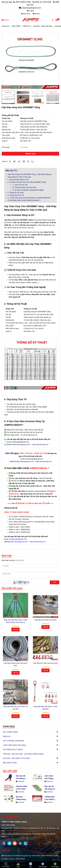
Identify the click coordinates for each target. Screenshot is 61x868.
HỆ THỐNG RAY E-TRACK (13, 749)
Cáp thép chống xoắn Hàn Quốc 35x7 (16, 664)
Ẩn (15, 170)
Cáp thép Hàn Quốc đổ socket (46, 620)
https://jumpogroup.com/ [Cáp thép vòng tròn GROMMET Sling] (22, 444)
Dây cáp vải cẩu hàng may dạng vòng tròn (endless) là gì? (50, 788)
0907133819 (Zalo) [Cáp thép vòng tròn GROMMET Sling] (22, 2)
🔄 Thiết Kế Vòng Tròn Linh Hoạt (24, 187)
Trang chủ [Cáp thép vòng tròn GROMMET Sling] (5, 26)
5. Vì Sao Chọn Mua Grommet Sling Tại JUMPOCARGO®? (29, 198)
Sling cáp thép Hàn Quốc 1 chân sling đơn (45, 708)
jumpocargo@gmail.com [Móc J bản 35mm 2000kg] (34, 459)
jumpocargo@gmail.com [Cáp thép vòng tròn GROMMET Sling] (30, 8)
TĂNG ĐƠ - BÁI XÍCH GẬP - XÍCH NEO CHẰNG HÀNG (23, 754)
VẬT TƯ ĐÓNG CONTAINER (13, 741)
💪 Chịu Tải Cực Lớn (20, 185)
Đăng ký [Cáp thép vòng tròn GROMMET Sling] (36, 14)
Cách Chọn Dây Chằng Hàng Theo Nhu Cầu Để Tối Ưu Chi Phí (50, 777)
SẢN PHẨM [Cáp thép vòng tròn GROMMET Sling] (16, 26)
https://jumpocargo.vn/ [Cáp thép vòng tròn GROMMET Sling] (40, 444)
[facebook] (4, 843)
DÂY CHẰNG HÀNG (10, 732)
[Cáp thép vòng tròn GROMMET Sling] (30, 20)
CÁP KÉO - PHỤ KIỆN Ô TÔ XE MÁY (17, 758)
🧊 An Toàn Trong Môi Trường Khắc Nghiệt (28, 190)
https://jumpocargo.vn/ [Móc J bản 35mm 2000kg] (44, 461)
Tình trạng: (6, 147)
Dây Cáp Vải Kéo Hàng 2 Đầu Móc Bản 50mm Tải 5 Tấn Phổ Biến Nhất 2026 (21, 777)
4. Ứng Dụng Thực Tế (16, 195)
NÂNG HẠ (7, 736)
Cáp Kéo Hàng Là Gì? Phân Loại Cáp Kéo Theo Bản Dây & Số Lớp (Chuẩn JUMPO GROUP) (21, 788)
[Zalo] (34, 161)
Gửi (55, 582)
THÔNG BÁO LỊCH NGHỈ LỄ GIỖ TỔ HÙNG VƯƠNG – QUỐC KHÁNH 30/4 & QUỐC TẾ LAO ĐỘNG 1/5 (50, 798)
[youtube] (15, 843)
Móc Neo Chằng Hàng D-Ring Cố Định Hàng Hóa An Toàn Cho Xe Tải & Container (22, 798)
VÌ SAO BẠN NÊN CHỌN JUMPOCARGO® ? (24, 200)
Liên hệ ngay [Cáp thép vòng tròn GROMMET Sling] (12, 453)
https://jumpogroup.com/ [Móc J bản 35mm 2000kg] (25, 461)
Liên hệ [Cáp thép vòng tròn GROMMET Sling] (15, 629)
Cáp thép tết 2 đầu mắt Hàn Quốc (45, 663)
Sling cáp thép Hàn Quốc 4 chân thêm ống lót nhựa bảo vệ (16, 621)
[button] (30, 11)
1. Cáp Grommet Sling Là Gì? (18, 180)
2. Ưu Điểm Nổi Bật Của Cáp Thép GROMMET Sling (27, 182)
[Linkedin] (19, 161)
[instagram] (20, 843)
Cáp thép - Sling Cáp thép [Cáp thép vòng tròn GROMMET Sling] (42, 26)
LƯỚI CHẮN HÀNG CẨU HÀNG (14, 745)
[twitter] (9, 843)
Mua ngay (30, 154)
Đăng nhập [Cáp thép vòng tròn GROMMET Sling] (26, 14)
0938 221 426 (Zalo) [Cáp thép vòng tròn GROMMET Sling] (42, 2)
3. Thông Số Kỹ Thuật (16, 193)
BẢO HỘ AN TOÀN (10, 763)
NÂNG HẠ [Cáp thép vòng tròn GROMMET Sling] (27, 26)
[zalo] (26, 843)
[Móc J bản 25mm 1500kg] (51, 491)
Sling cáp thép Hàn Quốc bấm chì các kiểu (16, 708)
